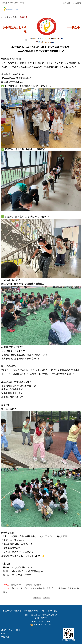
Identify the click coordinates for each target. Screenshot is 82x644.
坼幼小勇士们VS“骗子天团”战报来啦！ (27, 585)
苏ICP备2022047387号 (43, 625)
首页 (7, 17)
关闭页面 (46, 598)
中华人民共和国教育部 (12, 611)
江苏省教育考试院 (32, 611)
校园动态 (14, 17)
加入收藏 (77, 3)
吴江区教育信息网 (49, 611)
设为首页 (66, 3)
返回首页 (37, 598)
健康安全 (24, 17)
